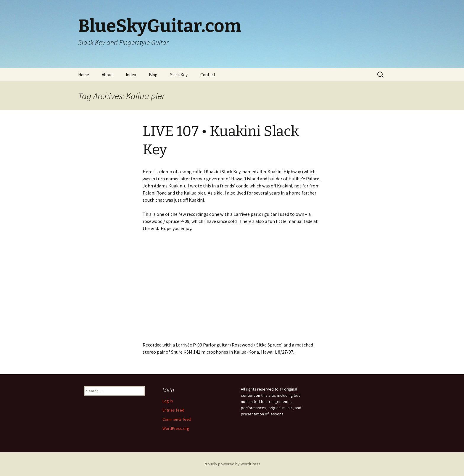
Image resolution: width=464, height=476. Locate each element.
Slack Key (179, 75)
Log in (168, 401)
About (107, 75)
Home (84, 75)
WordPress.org (176, 428)
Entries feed (173, 410)
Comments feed (177, 419)
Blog (153, 75)
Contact (208, 75)
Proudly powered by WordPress (232, 464)
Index (131, 75)
